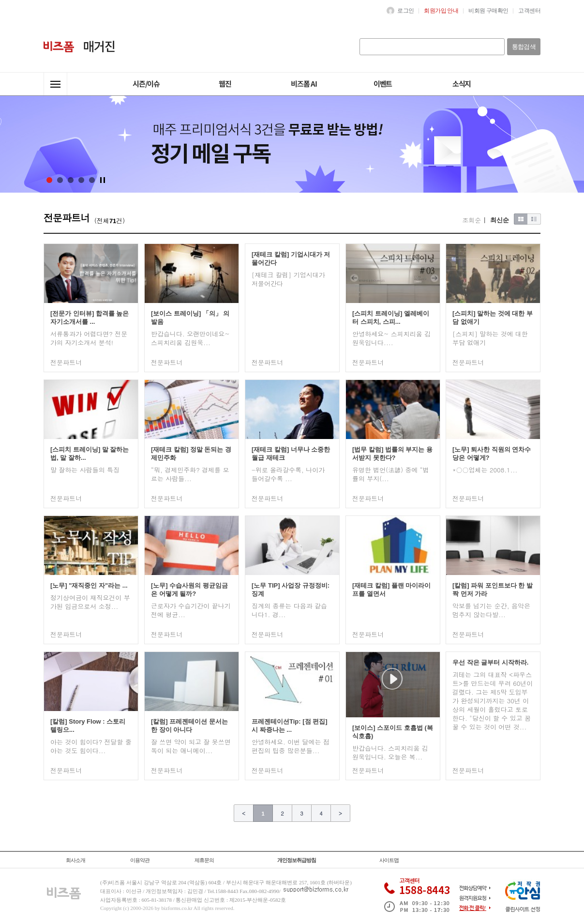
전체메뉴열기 (55, 84)
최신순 (500, 220)
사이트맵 (389, 860)
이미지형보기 (521, 219)
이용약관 (140, 860)
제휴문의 (204, 860)
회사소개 (75, 860)
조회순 (472, 220)
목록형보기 (534, 219)
